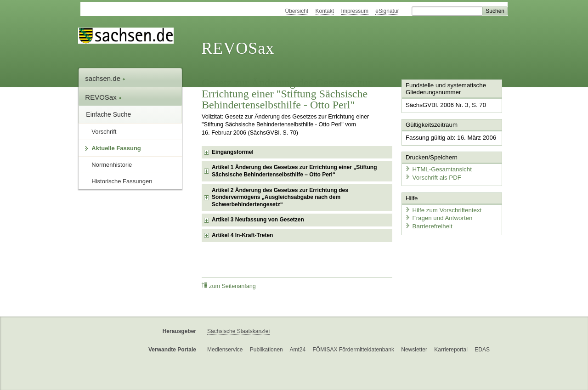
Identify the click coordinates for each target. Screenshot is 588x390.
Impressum (355, 11)
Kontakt (325, 11)
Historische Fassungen (122, 181)
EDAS (482, 350)
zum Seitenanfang (229, 286)
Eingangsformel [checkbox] (233, 152)
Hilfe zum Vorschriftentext (442, 208)
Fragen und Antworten (437, 216)
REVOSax (238, 48)
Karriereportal (451, 350)
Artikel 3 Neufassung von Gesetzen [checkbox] (258, 220)
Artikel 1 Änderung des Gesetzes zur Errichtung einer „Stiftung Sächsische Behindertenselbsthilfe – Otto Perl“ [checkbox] (294, 171)
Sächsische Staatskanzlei (238, 331)
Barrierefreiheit (428, 224)
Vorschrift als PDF (432, 176)
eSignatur (387, 11)
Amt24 (297, 350)
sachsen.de (105, 78)
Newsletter (414, 350)
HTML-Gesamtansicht (437, 168)
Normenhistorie (112, 165)
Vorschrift (104, 132)
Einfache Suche (108, 114)
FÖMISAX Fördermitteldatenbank (353, 350)
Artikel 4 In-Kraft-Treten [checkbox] (242, 235)
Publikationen (266, 350)
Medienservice (225, 350)
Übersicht (297, 11)
